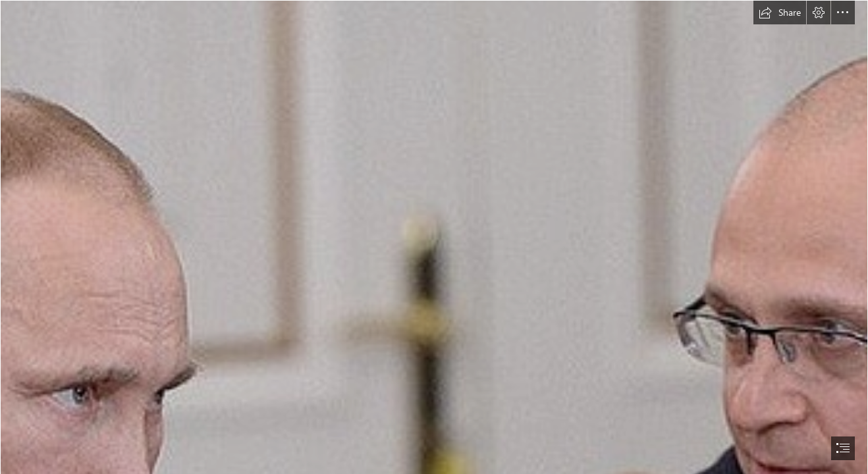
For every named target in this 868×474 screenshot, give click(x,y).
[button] (780, 13)
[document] (434, 237)
